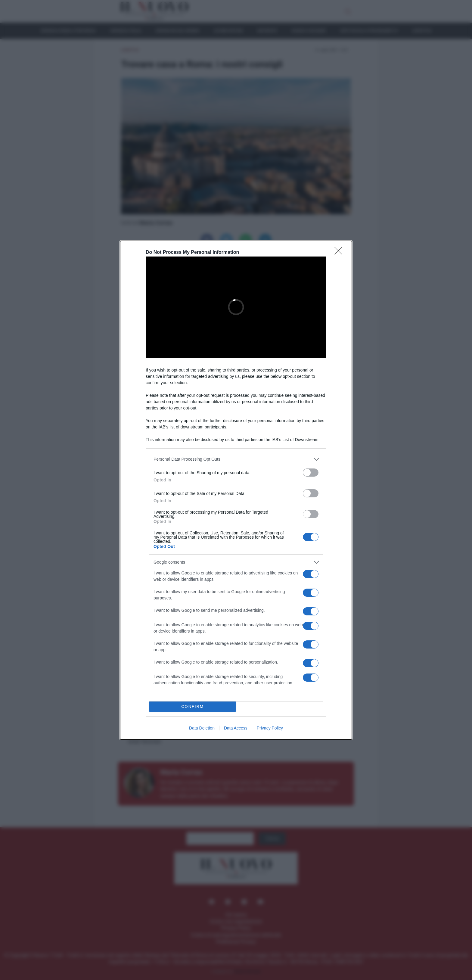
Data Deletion (202, 728)
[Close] (340, 253)
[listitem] (236, 459)
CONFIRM (193, 706)
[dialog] (236, 490)
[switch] (311, 473)
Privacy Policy (270, 728)
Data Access (236, 728)
